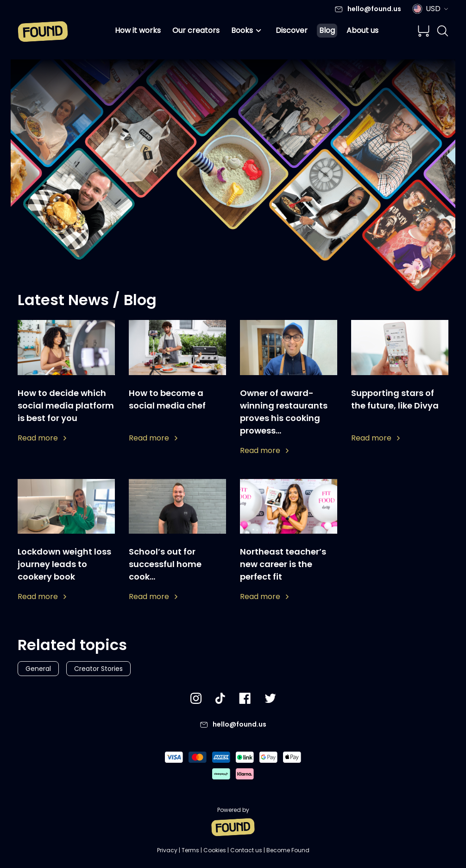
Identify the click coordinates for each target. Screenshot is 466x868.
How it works (138, 30)
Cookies (215, 850)
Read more (42, 438)
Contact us (246, 850)
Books (248, 31)
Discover (292, 30)
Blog (327, 30)
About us (362, 30)
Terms (190, 850)
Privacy (167, 850)
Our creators (196, 30)
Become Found (288, 850)
